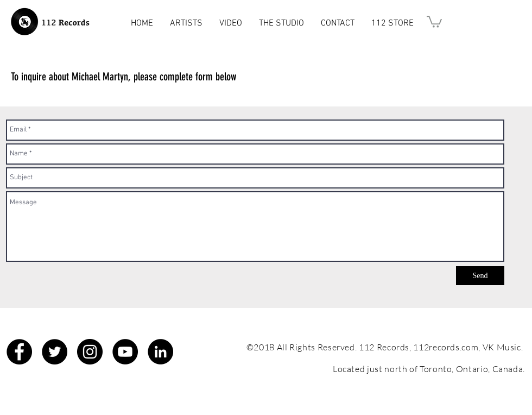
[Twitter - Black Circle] (55, 352)
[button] (434, 21)
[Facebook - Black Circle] (19, 352)
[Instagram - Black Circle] (90, 352)
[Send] (480, 276)
